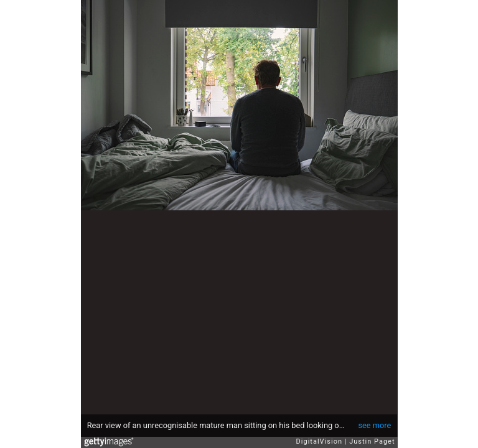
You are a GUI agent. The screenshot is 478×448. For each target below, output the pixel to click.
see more (374, 425)
